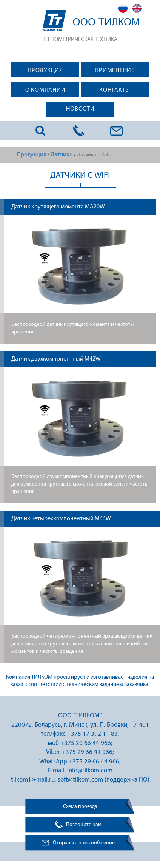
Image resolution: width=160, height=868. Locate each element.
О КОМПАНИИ (45, 90)
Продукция (32, 155)
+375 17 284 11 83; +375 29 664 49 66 (79, 131)
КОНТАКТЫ (115, 90)
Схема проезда (80, 807)
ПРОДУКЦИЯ (45, 71)
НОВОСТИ (80, 109)
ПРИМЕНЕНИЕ (115, 71)
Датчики (62, 155)
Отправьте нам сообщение (84, 843)
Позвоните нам (84, 825)
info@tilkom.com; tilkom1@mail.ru (117, 131)
